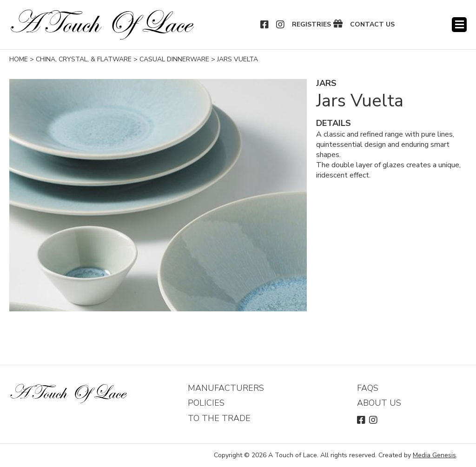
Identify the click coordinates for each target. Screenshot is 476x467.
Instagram (281, 25)
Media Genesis (434, 455)
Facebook (265, 25)
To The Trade (219, 418)
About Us (379, 403)
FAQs (368, 388)
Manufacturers (226, 388)
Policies (206, 403)
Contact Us (372, 25)
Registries (311, 25)
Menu (459, 25)
